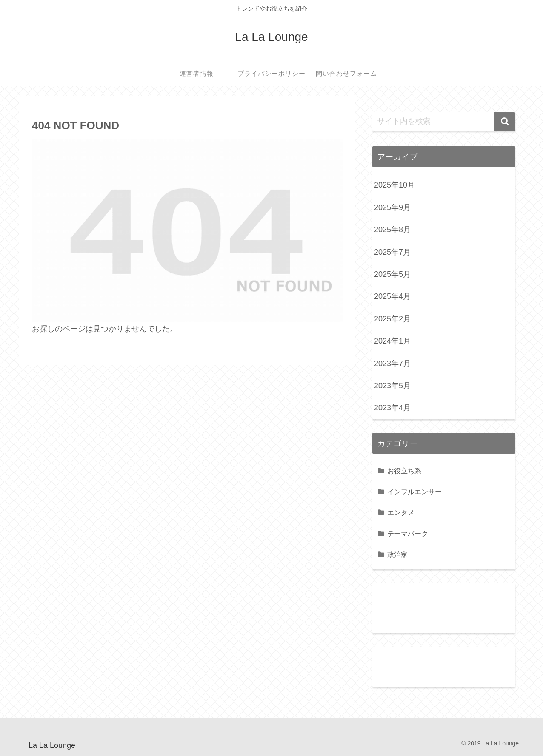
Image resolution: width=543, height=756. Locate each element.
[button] (505, 122)
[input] (444, 122)
